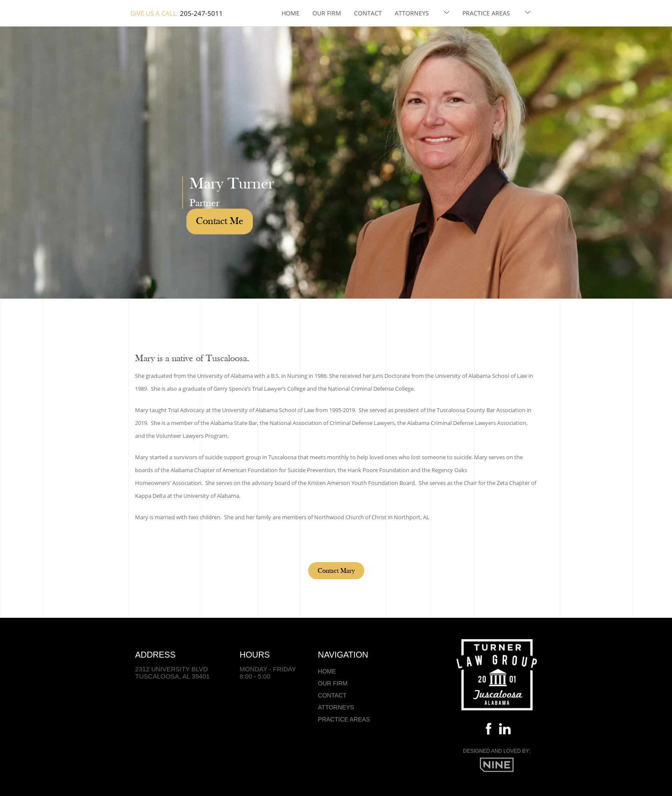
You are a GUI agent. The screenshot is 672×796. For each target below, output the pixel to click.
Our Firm (327, 13)
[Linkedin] (505, 731)
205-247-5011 (201, 13)
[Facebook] (489, 731)
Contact (368, 13)
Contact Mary (336, 571)
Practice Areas (486, 13)
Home (291, 13)
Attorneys (412, 13)
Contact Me (220, 221)
